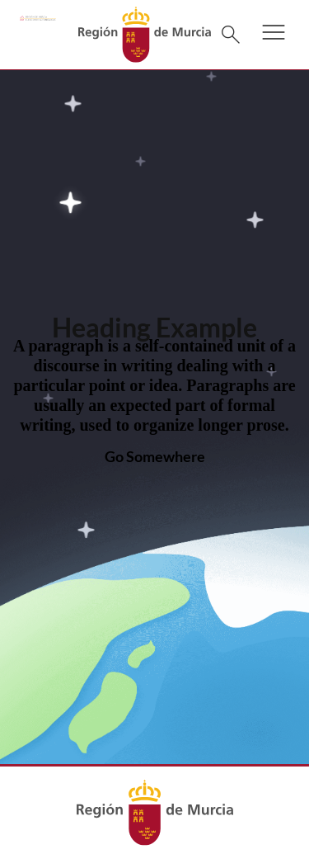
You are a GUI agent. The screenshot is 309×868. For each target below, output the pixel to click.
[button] (274, 43)
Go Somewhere (155, 456)
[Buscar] (231, 35)
